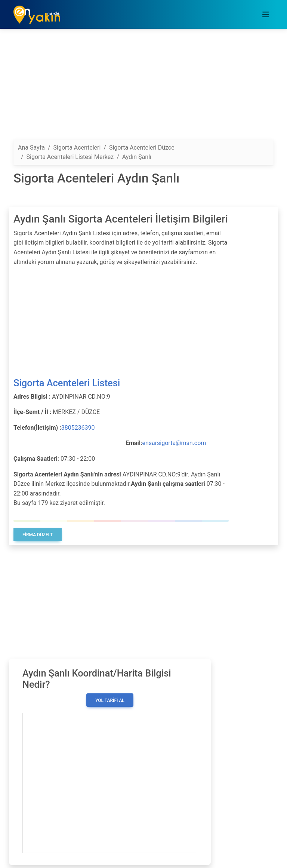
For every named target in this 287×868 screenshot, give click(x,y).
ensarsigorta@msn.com (174, 443)
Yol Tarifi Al (110, 700)
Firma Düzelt (38, 535)
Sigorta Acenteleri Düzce (142, 148)
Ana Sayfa (31, 148)
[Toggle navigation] (266, 15)
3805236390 (78, 428)
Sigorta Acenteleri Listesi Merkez (70, 157)
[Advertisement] (143, 87)
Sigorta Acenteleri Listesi (67, 383)
